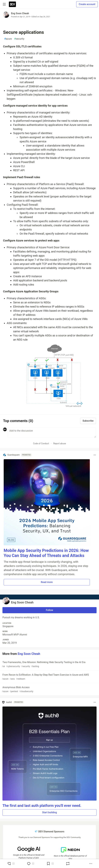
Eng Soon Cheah (20, 13)
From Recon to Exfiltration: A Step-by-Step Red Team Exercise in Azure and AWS (49, 677)
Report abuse (60, 443)
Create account (87, 4)
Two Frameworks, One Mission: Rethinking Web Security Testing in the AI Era (49, 664)
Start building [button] (49, 812)
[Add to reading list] (50, 864)
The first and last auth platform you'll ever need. (42, 806)
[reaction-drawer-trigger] (11, 864)
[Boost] (68, 864)
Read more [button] (47, 582)
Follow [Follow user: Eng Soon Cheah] (49, 610)
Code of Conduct (41, 443)
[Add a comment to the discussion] (52, 433)
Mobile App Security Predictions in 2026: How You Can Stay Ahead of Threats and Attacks (46, 553)
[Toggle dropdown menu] (95, 455)
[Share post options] (91, 864)
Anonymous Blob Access (49, 689)
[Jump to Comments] (31, 864)
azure (8, 39)
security (19, 39)
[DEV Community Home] (12, 4)
